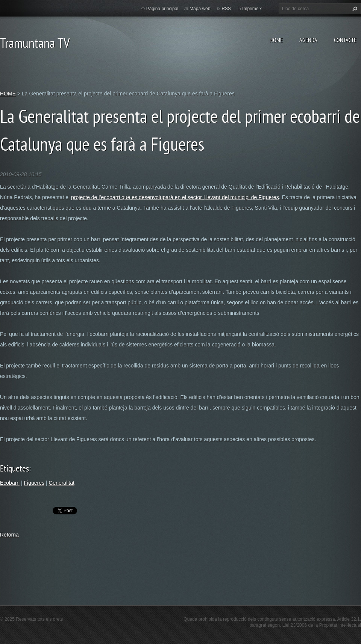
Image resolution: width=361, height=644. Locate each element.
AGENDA (308, 40)
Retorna (9, 535)
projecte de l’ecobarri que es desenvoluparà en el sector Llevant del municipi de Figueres (175, 197)
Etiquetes (14, 468)
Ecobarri (10, 483)
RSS (226, 9)
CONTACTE (345, 40)
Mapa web (200, 9)
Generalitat (61, 483)
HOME (276, 40)
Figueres (34, 483)
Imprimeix (252, 9)
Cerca (354, 9)
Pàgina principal (162, 9)
